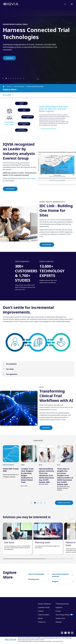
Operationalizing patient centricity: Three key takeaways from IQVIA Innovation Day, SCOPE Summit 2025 (47, 475)
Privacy (58, 611)
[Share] (73, 95)
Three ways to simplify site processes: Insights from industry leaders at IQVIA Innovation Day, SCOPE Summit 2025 (65, 477)
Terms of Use (60, 618)
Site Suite (9, 542)
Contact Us (42, 622)
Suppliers (59, 607)
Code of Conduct (44, 615)
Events (40, 618)
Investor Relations (44, 604)
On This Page (8, 95)
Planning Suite (42, 542)
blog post (54, 415)
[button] (3, 78)
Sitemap (58, 622)
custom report (30, 184)
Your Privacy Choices (63, 615)
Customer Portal (44, 607)
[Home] (5, 87)
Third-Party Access (62, 604)
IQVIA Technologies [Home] (19, 87)
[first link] (11, 454)
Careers (41, 611)
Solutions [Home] (9, 87)
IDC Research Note (54, 225)
